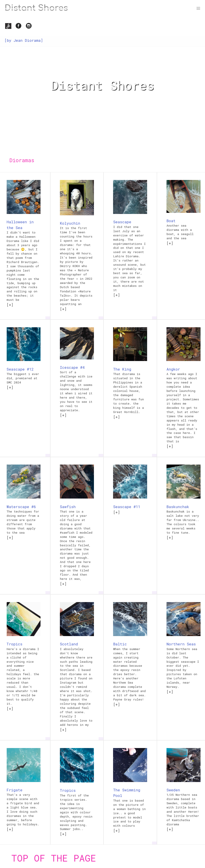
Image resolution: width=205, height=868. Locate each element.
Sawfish (68, 507)
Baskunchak (178, 507)
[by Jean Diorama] (24, 40)
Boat (171, 221)
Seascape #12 (20, 369)
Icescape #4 (72, 367)
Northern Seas (181, 644)
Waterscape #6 (21, 507)
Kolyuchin (70, 223)
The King (122, 369)
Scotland (69, 644)
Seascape (122, 222)
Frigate (15, 790)
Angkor (173, 369)
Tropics (15, 644)
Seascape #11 (127, 507)
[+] (10, 305)
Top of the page (54, 858)
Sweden (173, 790)
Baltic (120, 644)
